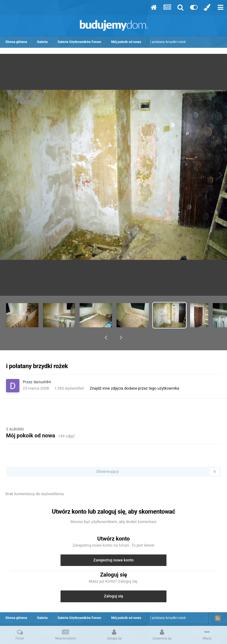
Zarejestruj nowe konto (113, 544)
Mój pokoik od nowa (31, 420)
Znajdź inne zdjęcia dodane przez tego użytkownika (134, 373)
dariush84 (42, 366)
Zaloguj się (113, 580)
